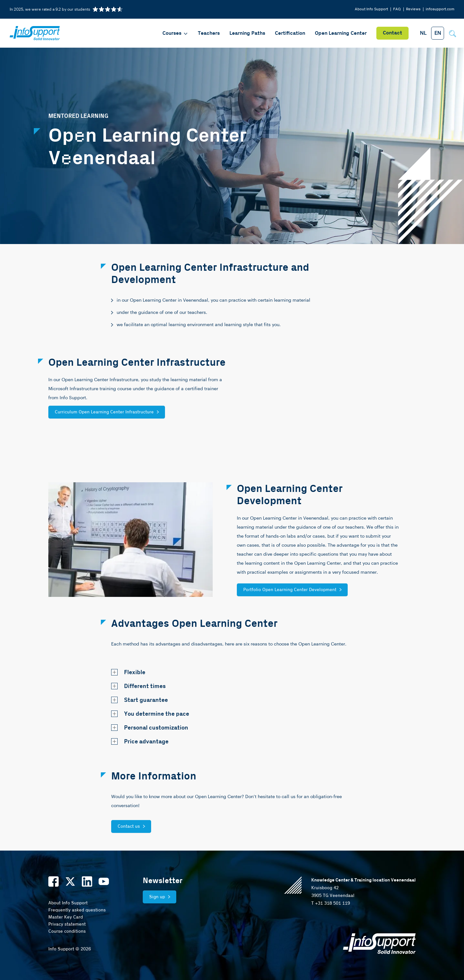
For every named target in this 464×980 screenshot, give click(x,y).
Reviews (413, 9)
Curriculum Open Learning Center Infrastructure (104, 412)
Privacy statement (67, 924)
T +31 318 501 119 (331, 903)
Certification (290, 33)
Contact (392, 33)
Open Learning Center (341, 33)
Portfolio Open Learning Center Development (290, 590)
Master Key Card (66, 917)
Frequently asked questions (77, 910)
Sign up (157, 897)
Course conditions (67, 931)
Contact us (129, 826)
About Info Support (371, 9)
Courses (175, 33)
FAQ (397, 9)
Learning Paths (247, 33)
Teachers (209, 33)
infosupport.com (440, 9)
